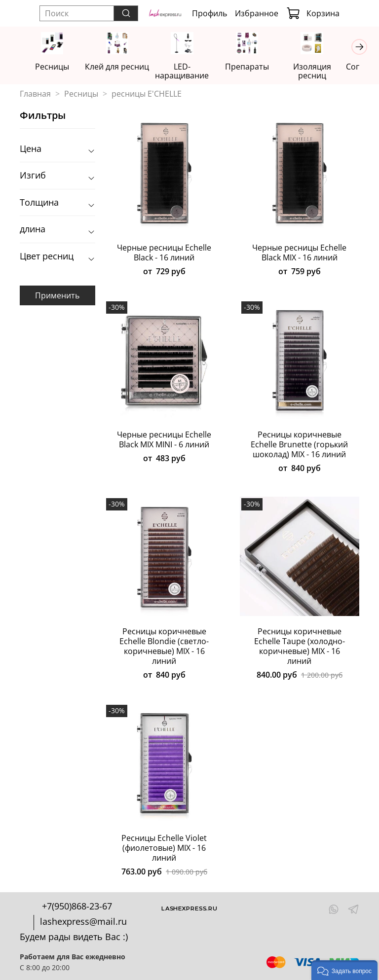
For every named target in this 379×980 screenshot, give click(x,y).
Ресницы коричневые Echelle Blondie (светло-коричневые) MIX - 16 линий (164, 646)
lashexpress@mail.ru (83, 921)
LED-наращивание (183, 71)
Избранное (257, 13)
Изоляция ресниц (312, 71)
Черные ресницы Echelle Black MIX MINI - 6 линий (164, 439)
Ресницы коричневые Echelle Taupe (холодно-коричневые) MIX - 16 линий (300, 646)
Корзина (313, 13)
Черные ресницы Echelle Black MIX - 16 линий (299, 253)
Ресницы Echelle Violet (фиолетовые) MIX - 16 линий (164, 848)
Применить (57, 295)
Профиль (209, 13)
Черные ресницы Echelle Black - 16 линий (164, 253)
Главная (35, 94)
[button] (344, 970)
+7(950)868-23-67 (77, 906)
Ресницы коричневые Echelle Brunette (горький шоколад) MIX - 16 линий (299, 444)
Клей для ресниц (119, 67)
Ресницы (55, 67)
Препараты (248, 67)
